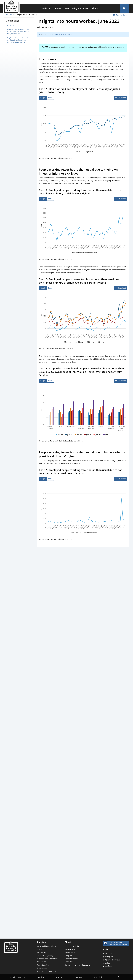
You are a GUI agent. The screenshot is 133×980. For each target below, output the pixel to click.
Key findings (11, 25)
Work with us (70, 949)
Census (57, 8)
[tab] (43, 98)
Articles (13, 15)
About (95, 8)
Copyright (41, 977)
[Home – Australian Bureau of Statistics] (11, 947)
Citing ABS (69, 956)
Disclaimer (60, 977)
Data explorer (42, 962)
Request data (42, 968)
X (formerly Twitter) (112, 960)
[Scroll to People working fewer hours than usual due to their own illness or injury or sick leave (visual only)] (81, 174)
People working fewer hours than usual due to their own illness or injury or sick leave (18, 32)
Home (6, 15)
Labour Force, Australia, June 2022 (61, 34)
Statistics (46, 8)
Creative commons (17, 977)
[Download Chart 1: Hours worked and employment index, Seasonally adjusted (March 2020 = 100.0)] (121, 98)
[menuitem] (46, 8)
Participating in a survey (76, 8)
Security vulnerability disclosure (77, 965)
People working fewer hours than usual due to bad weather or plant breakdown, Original (18, 40)
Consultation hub (72, 959)
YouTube (108, 966)
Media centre (70, 952)
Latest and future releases (47, 946)
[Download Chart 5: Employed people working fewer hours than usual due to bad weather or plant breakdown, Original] (121, 479)
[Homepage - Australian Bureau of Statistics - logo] (11, 7)
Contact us (69, 962)
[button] (124, 8)
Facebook (109, 954)
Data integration (43, 965)
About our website (72, 946)
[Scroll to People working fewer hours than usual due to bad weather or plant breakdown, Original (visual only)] (78, 457)
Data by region (42, 952)
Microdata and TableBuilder (47, 959)
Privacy (79, 977)
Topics (39, 949)
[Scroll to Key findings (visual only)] (58, 59)
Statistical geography (45, 956)
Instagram (109, 957)
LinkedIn (108, 963)
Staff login (119, 977)
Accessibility (98, 977)
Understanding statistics (46, 971)
